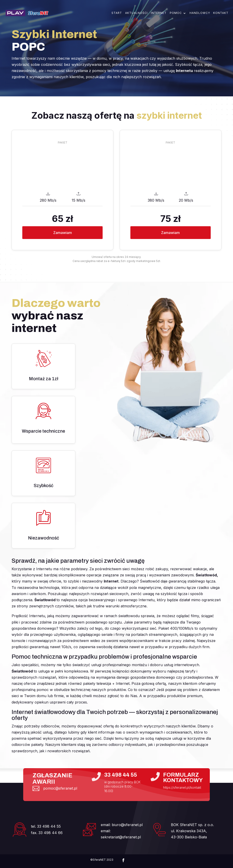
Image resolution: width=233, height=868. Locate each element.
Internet (159, 13)
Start (117, 13)
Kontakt (221, 13)
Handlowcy (200, 13)
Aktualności (136, 13)
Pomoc (176, 13)
